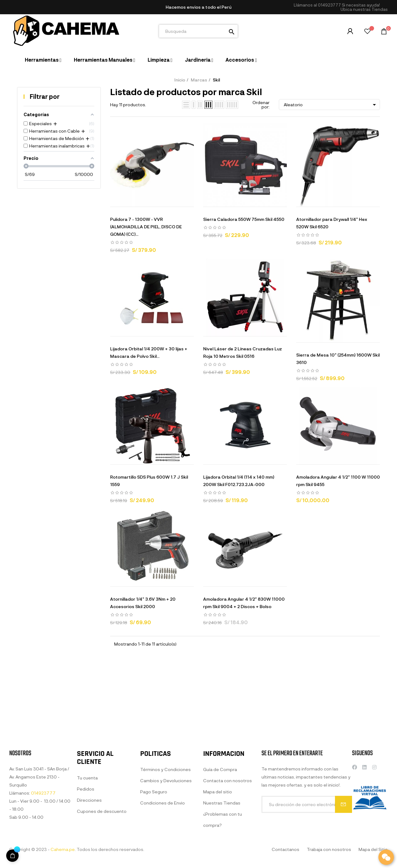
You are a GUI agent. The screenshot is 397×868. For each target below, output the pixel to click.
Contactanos (285, 849)
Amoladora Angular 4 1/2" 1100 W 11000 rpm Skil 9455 (338, 481)
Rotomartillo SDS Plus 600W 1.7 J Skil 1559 (149, 481)
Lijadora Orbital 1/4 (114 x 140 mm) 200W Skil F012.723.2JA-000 (239, 481)
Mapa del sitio (218, 861)
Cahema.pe (63, 849)
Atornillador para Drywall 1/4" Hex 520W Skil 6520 (332, 223)
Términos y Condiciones (165, 834)
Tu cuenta (87, 835)
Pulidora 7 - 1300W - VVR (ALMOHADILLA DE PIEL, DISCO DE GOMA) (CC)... (146, 227)
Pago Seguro (154, 856)
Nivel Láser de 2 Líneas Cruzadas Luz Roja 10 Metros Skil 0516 (243, 352)
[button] (364, 9)
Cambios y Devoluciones (166, 845)
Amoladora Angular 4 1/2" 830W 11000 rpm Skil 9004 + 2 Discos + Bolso (244, 603)
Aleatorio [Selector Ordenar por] (331, 105)
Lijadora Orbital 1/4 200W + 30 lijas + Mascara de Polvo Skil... (149, 352)
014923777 (329, 5)
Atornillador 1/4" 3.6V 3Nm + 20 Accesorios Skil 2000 (143, 603)
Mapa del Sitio (373, 849)
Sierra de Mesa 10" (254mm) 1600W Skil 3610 (338, 359)
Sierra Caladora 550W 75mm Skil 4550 (244, 219)
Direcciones (89, 857)
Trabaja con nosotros (329, 849)
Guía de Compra (220, 838)
